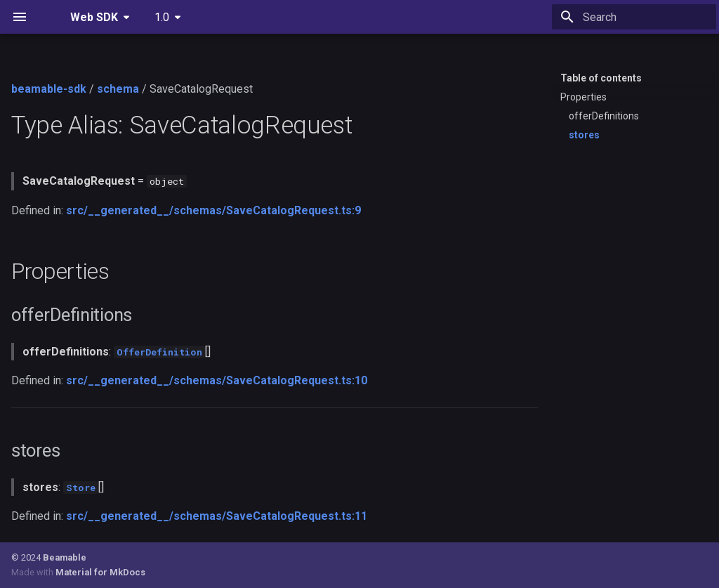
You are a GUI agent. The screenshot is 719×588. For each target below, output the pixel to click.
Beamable (65, 557)
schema (118, 89)
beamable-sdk (49, 89)
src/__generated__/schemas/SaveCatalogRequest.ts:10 (217, 380)
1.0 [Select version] (162, 17)
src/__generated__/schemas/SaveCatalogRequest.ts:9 (213, 210)
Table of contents (601, 78)
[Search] (634, 17)
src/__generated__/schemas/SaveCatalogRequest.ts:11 (217, 516)
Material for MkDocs (100, 572)
